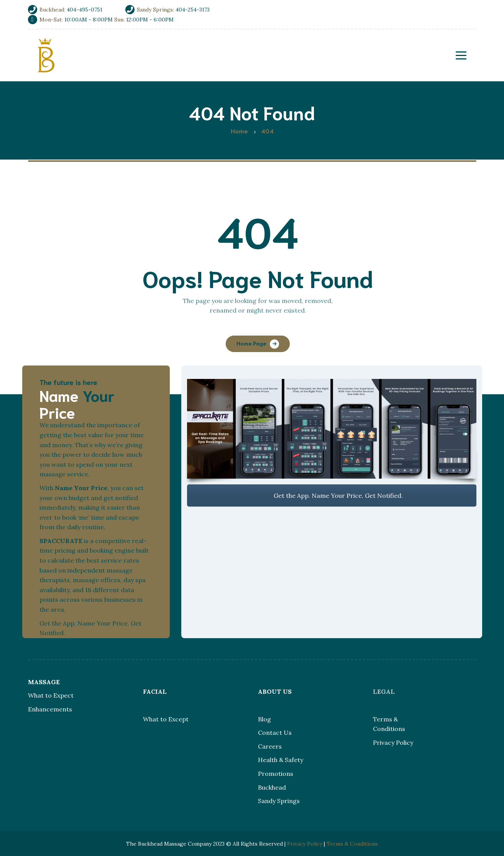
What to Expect (51, 695)
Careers (270, 746)
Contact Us (275, 733)
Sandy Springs (279, 801)
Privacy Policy (393, 742)
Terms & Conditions (352, 844)
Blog (264, 719)
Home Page (251, 343)
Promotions (276, 774)
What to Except (166, 719)
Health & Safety (281, 760)
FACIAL (155, 691)
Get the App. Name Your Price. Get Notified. (332, 495)
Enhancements (50, 709)
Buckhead (272, 787)
